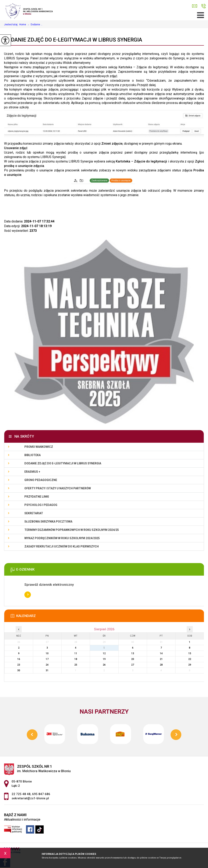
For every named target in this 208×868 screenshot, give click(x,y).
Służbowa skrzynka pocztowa (48, 522)
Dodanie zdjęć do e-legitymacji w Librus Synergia (73, 40)
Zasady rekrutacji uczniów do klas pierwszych (62, 546)
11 (76, 653)
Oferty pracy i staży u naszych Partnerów (58, 488)
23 (19, 665)
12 (104, 653)
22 (190, 659)
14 (161, 653)
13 (133, 653)
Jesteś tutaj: (12, 25)
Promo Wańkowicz (39, 447)
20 (133, 659)
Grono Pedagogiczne (41, 480)
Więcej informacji (28, 595)
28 (161, 665)
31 (47, 670)
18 (76, 659)
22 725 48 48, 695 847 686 (204, 6)
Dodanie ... (34, 25)
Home (23, 25)
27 (133, 665)
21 (161, 659)
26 (104, 665)
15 (190, 653)
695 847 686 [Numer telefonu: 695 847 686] (41, 794)
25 (76, 665)
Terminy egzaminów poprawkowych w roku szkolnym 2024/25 (72, 530)
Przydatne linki (37, 497)
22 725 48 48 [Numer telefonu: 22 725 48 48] (21, 794)
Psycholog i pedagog (41, 505)
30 (19, 670)
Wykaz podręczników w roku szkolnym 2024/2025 (62, 538)
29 (190, 665)
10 (47, 653)
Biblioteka (32, 455)
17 (47, 659)
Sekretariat (34, 513)
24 (47, 665)
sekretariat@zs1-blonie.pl (195, 6)
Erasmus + (32, 472)
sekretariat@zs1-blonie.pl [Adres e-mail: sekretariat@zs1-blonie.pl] (30, 798)
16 (19, 659)
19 (104, 659)
